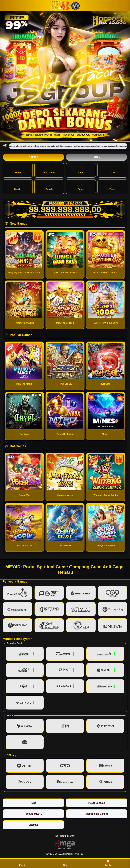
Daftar (34, 157)
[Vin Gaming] (65, 844)
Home (18, 170)
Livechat (108, 863)
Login (96, 157)
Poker (81, 187)
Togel (112, 187)
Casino (112, 170)
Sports (18, 187)
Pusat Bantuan (97, 803)
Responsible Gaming (97, 814)
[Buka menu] (6, 5)
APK (65, 863)
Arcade (49, 187)
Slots (81, 170)
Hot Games (49, 170)
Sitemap (33, 825)
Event (22, 863)
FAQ (33, 803)
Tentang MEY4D (33, 814)
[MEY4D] (65, 6)
